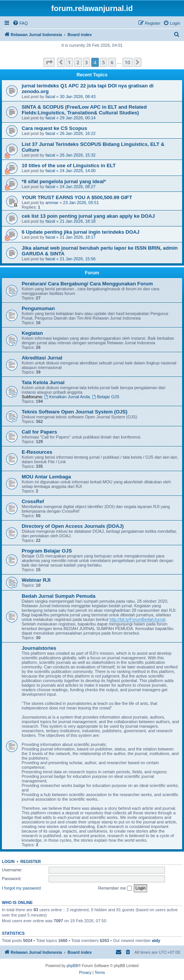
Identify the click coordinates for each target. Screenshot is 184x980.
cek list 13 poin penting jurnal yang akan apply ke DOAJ (88, 216)
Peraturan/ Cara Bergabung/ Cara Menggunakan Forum (87, 284)
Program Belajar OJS (47, 551)
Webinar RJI (36, 580)
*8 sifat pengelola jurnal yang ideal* (64, 181)
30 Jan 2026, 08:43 (78, 97)
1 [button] (69, 62)
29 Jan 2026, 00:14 (78, 118)
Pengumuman (38, 308)
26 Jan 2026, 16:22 (78, 133)
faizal (50, 97)
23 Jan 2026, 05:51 (81, 203)
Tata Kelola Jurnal (43, 382)
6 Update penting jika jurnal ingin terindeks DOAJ (81, 232)
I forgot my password (21, 888)
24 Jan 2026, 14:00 (78, 171)
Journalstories (39, 648)
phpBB (72, 966)
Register (31, 861)
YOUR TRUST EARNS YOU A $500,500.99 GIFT (77, 197)
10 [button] (128, 62)
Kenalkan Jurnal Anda (67, 397)
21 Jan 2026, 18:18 (78, 221)
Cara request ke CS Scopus (54, 128)
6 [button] (112, 62)
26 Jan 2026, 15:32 (78, 155)
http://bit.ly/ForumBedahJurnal (137, 619)
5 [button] (104, 62)
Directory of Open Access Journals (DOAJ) (73, 526)
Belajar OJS (106, 397)
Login (8, 861)
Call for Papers (39, 432)
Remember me (115, 888)
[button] (49, 62)
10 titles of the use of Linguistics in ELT (69, 165)
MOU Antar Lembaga (46, 477)
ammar (52, 203)
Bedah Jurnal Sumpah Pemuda (59, 596)
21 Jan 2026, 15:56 (78, 259)
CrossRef (33, 501)
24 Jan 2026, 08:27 (78, 187)
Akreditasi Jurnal (42, 358)
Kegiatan (32, 333)
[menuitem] (20, 23)
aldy (156, 940)
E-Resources (37, 452)
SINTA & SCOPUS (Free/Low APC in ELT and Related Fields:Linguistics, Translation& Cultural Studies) (84, 110)
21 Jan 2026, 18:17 (78, 237)
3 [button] (86, 62)
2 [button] (78, 62)
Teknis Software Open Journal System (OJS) (75, 412)
